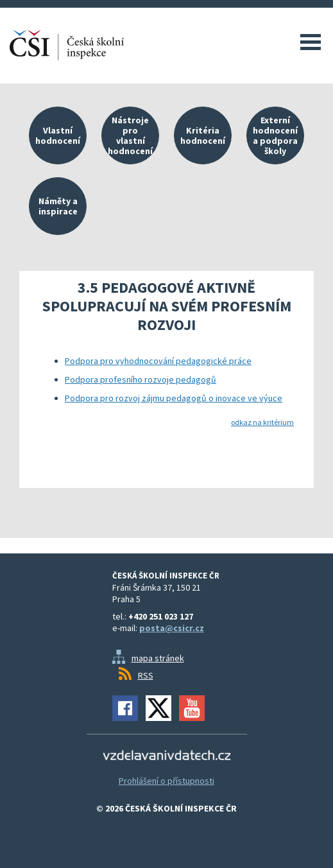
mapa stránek (158, 658)
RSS (146, 675)
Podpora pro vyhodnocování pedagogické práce (158, 361)
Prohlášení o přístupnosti (166, 781)
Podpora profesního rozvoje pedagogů (141, 379)
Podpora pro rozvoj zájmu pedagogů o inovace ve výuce (174, 398)
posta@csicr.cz (172, 628)
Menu (311, 42)
